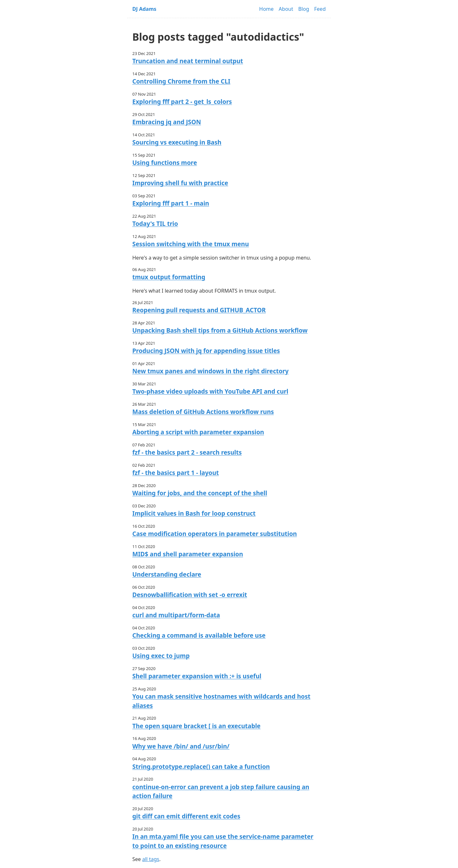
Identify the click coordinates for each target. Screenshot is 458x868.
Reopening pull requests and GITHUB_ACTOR (199, 310)
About (286, 9)
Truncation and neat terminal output (188, 61)
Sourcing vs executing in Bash (177, 142)
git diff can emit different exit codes (186, 816)
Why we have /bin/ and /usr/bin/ (181, 746)
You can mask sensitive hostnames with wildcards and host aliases (221, 701)
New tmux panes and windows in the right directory (210, 371)
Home (267, 9)
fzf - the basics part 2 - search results (187, 452)
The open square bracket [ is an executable (196, 726)
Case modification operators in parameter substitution (215, 534)
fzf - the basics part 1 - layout (176, 473)
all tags (151, 859)
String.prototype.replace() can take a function (201, 767)
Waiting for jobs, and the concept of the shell (200, 493)
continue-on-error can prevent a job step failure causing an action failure (221, 792)
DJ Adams (144, 9)
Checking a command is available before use (199, 635)
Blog (304, 9)
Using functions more (165, 163)
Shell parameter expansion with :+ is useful (197, 676)
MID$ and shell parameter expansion (188, 554)
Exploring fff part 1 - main (171, 203)
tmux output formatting (169, 277)
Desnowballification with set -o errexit (190, 595)
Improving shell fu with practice (180, 183)
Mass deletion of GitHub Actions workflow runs (203, 412)
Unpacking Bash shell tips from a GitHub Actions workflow (220, 330)
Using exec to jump (161, 656)
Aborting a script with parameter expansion (198, 432)
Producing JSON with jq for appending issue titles (206, 351)
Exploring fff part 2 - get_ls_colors (182, 102)
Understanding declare (167, 574)
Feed (320, 9)
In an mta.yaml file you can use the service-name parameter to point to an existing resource (223, 841)
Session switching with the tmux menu (191, 244)
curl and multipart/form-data (176, 615)
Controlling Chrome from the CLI (181, 81)
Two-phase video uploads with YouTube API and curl (210, 391)
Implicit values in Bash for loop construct (194, 513)
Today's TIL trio (155, 224)
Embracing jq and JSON (167, 122)
